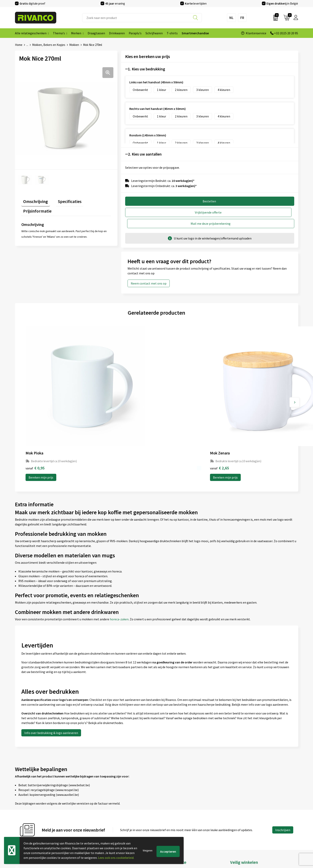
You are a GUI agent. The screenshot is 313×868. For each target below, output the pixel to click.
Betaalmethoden (170, 811)
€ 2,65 (103, 396)
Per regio (93, 817)
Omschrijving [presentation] (34, 199)
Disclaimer (237, 817)
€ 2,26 (170, 396)
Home (19, 45)
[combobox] (142, 18)
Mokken (74, 45)
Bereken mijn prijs (41, 406)
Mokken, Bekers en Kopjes (49, 45)
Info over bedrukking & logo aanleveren (51, 661)
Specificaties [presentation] (64, 199)
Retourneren (167, 817)
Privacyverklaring (242, 811)
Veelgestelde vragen (101, 811)
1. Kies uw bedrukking (147, 69)
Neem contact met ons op (149, 272)
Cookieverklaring (242, 804)
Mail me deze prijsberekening (254, 212)
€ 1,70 (238, 396)
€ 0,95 (35, 396)
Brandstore (166, 804)
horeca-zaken (119, 548)
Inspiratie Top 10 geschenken (107, 830)
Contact (164, 798)
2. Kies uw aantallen (145, 154)
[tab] (34, 200)
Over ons (93, 798)
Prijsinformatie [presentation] (96, 199)
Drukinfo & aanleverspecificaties (109, 823)
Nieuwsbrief (95, 804)
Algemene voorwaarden (246, 798)
